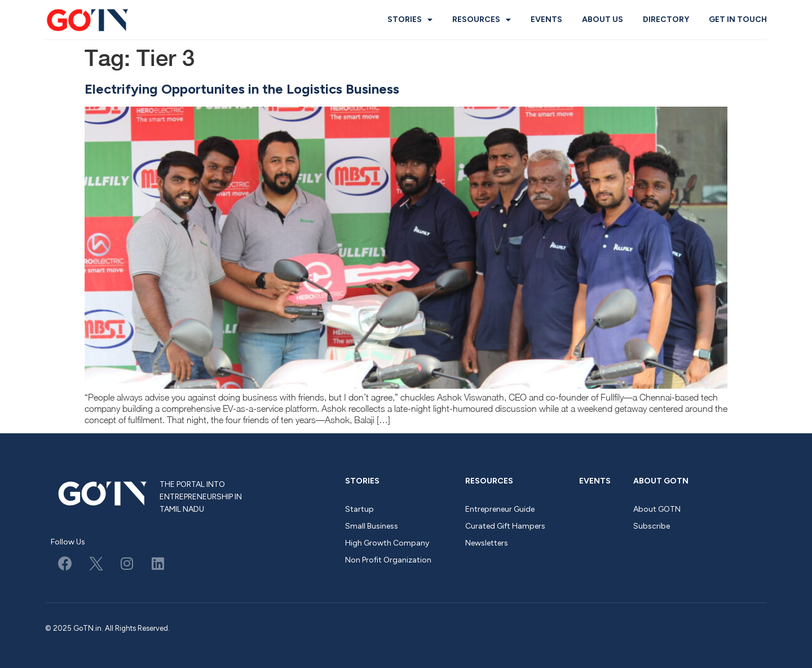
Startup (359, 509)
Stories (410, 20)
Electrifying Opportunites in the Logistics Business (242, 89)
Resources (482, 20)
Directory (666, 19)
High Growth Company (387, 543)
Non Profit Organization (388, 560)
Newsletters (487, 543)
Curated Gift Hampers (505, 526)
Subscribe (652, 526)
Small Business (372, 526)
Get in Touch (738, 19)
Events (546, 19)
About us (603, 19)
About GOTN (661, 481)
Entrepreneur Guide (500, 509)
